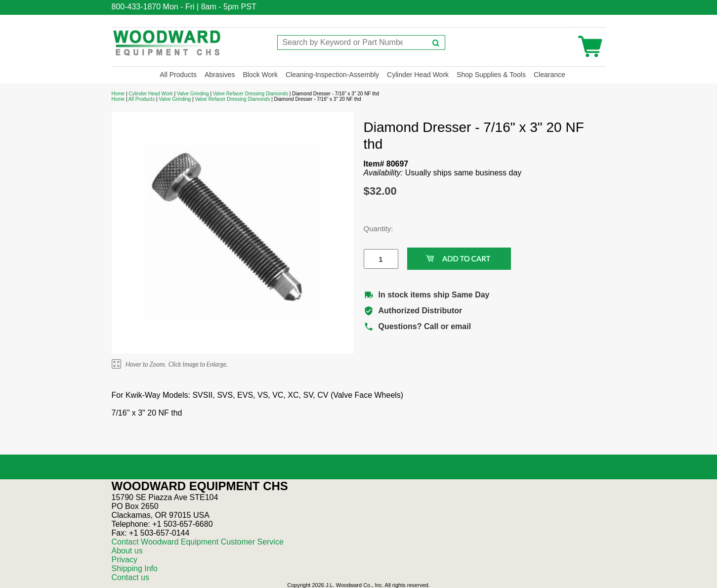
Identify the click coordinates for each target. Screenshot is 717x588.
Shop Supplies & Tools (491, 75)
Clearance (549, 75)
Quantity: (374, 229)
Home (118, 94)
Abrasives (220, 75)
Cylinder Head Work (418, 75)
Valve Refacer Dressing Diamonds (251, 94)
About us (127, 551)
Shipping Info (135, 568)
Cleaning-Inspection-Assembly (332, 75)
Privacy (125, 560)
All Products (178, 75)
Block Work (260, 75)
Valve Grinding (193, 94)
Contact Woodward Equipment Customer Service (198, 542)
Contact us (130, 577)
